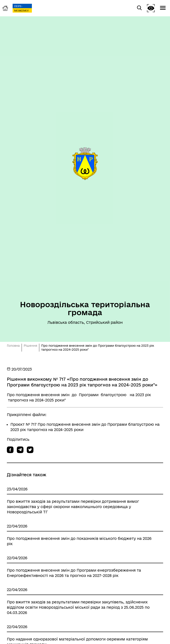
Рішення (30, 346)
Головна (13, 346)
